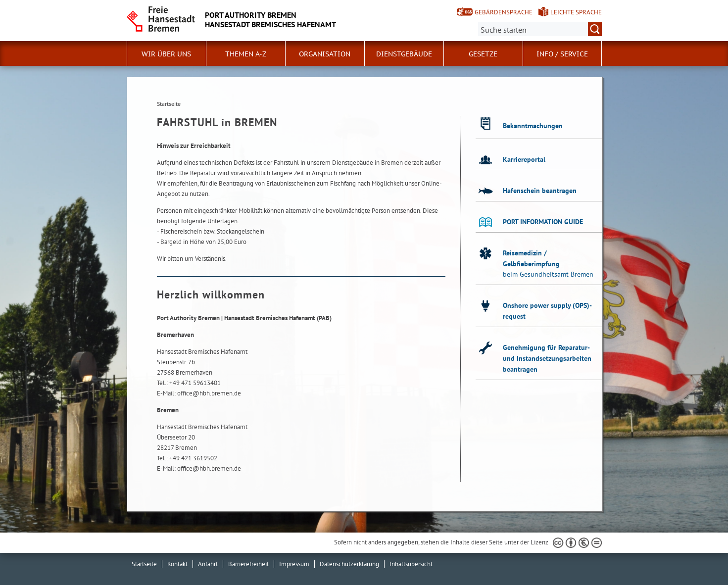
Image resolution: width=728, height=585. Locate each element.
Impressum (294, 564)
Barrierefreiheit (248, 564)
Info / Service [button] (562, 54)
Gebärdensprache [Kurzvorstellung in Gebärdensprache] (504, 12)
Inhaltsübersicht (411, 564)
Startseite (144, 564)
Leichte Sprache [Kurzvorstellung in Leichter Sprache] (576, 12)
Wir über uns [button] (166, 54)
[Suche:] (540, 29)
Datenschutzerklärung (349, 564)
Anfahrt (208, 564)
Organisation (325, 54)
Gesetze (483, 54)
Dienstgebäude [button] (404, 54)
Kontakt (177, 564)
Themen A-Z (246, 54)
